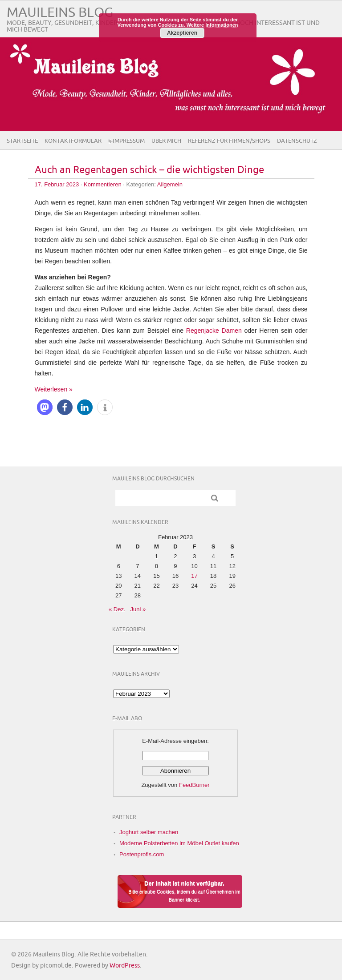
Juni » (138, 609)
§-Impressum (126, 141)
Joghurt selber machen (149, 832)
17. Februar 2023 (57, 184)
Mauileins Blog (60, 13)
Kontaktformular (73, 141)
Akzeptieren (182, 33)
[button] (45, 407)
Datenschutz (297, 141)
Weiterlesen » (54, 389)
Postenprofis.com (142, 854)
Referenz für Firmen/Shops (229, 141)
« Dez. (117, 609)
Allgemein (170, 184)
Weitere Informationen (212, 25)
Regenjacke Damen (214, 331)
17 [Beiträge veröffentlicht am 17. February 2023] (194, 576)
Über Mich (166, 141)
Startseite (22, 141)
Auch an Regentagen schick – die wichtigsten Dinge (149, 170)
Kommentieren (103, 184)
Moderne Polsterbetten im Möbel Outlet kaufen (179, 843)
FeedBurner (194, 785)
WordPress (125, 966)
